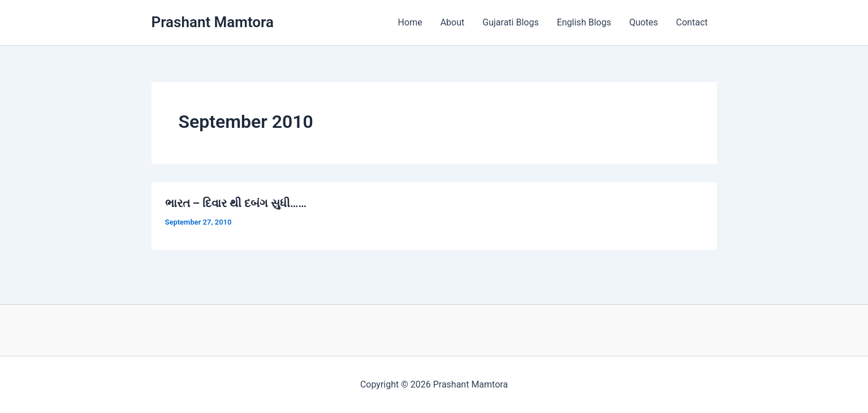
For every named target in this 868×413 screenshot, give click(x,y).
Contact (692, 22)
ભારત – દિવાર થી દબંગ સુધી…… (236, 203)
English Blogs (584, 22)
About (453, 22)
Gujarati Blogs (510, 22)
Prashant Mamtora (213, 22)
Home (410, 22)
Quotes (644, 22)
